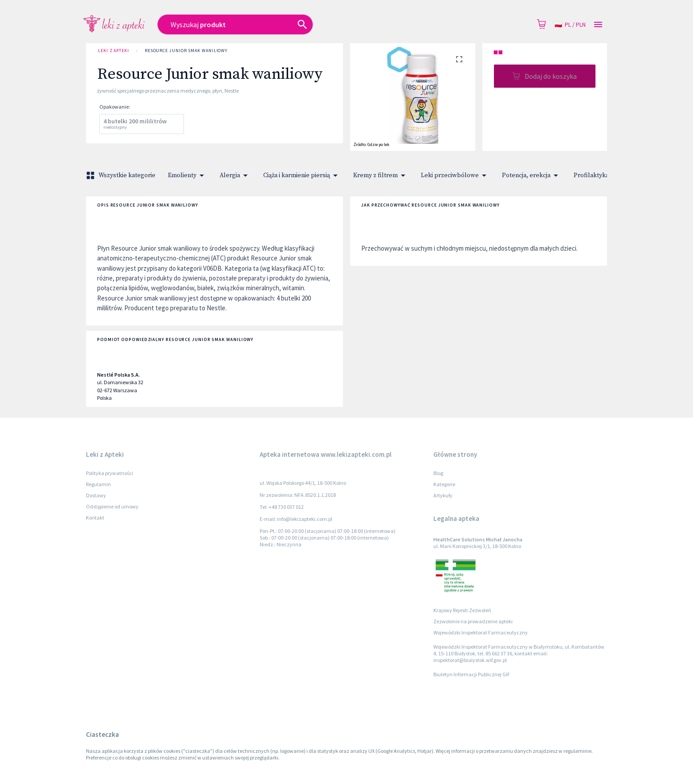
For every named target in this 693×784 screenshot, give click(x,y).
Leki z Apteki (114, 51)
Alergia (235, 175)
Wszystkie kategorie (122, 175)
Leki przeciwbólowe (455, 175)
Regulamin (98, 484)
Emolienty (188, 175)
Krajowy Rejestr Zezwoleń (462, 610)
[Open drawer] (598, 25)
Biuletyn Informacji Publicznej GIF (472, 674)
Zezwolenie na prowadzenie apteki (473, 621)
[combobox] (282, 24)
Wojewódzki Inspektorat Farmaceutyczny (481, 632)
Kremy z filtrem (381, 175)
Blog (438, 473)
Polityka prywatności (110, 473)
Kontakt (95, 518)
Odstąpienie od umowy (112, 506)
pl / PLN (570, 25)
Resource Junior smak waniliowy (186, 51)
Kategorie (444, 484)
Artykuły (443, 495)
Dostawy (96, 495)
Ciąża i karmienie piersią (302, 175)
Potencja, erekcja (532, 175)
